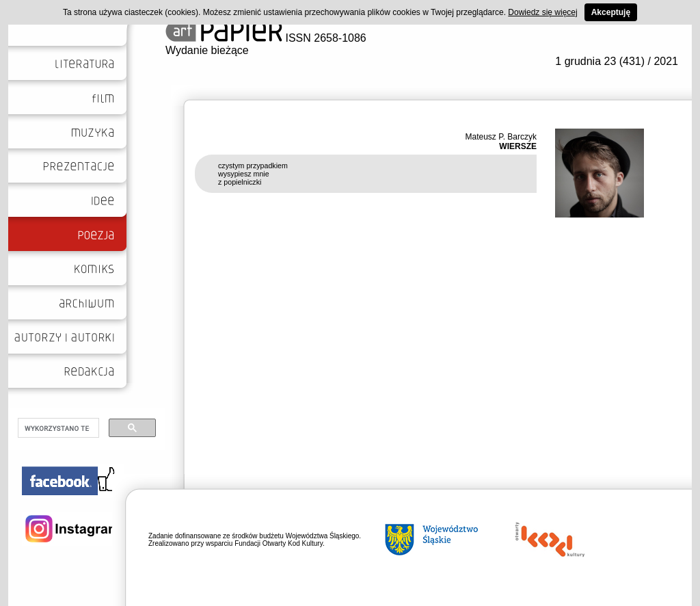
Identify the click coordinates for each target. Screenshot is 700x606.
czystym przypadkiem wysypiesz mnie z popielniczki (253, 174)
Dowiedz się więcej (542, 12)
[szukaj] (57, 428)
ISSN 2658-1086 (266, 38)
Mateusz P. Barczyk (501, 137)
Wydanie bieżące (207, 50)
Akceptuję (611, 12)
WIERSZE (518, 146)
